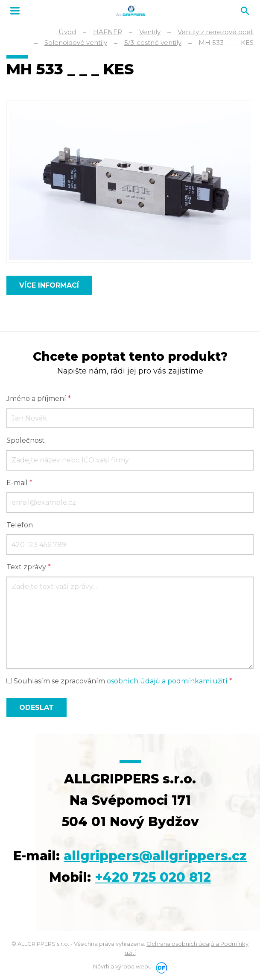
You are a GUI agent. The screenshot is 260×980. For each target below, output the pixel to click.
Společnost (26, 440)
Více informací (49, 285)
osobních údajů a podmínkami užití (167, 681)
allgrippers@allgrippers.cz (155, 856)
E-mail (19, 483)
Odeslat (37, 708)
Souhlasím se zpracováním (119, 681)
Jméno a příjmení (39, 399)
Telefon (20, 525)
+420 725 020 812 (153, 877)
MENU (15, 11)
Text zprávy (29, 567)
